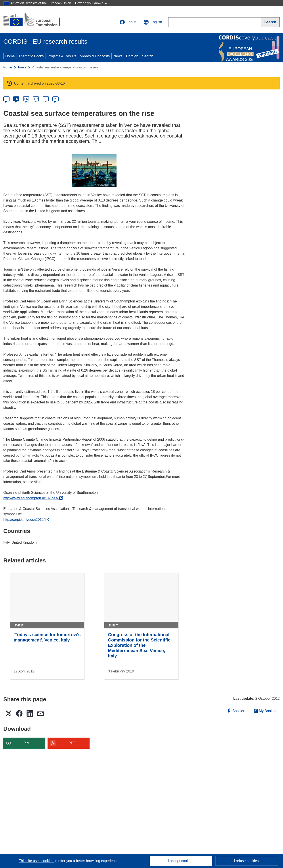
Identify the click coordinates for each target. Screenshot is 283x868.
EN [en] (16, 99)
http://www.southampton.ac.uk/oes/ (33, 498)
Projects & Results (62, 56)
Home (10, 56)
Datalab (132, 56)
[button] (153, 22)
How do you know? (91, 3)
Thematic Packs (31, 56)
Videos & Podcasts (95, 56)
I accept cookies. (181, 861)
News (118, 56)
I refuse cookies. (247, 861)
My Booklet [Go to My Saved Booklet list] (265, 711)
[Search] (270, 22)
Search (148, 56)
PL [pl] (56, 99)
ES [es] (26, 99)
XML (28, 743)
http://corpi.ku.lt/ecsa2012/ (26, 520)
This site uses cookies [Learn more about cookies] (37, 861)
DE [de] (7, 99)
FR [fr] (36, 99)
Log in (128, 22)
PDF (72, 743)
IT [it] (46, 99)
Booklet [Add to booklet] (236, 710)
